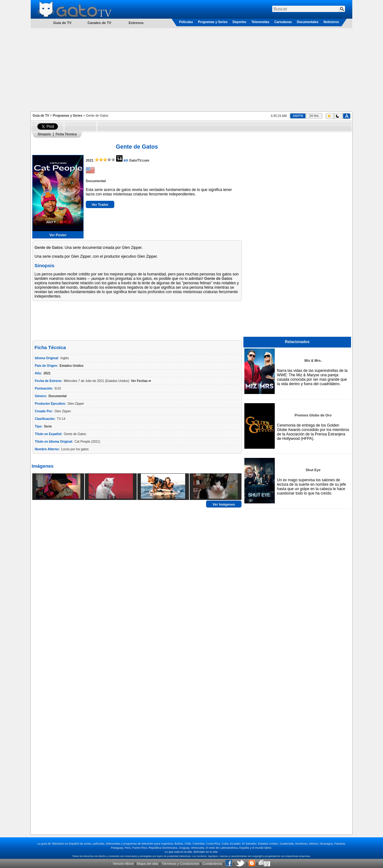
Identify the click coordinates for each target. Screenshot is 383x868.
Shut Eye (313, 470)
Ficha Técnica (66, 134)
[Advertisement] (191, 69)
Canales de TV (99, 23)
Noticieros (331, 22)
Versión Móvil (123, 864)
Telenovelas (260, 22)
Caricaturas (283, 22)
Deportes (239, 22)
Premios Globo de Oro (313, 415)
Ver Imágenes (224, 504)
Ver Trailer (100, 205)
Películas (186, 22)
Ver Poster (58, 235)
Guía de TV (41, 116)
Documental (96, 181)
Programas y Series (213, 22)
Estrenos (136, 23)
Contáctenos (212, 864)
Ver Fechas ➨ (141, 381)
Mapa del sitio (148, 864)
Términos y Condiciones (180, 864)
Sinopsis (44, 134)
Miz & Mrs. (313, 360)
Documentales (308, 22)
